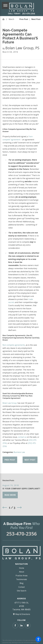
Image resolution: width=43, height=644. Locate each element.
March (11, 19)
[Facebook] (15, 625)
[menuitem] (21, 568)
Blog (21, 583)
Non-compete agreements (14, 345)
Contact (22, 587)
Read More (10, 495)
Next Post (30, 460)
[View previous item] (5, 507)
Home (22, 568)
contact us (22, 437)
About (22, 572)
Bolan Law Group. (10, 403)
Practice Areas (22, 576)
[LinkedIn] (22, 625)
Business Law (19, 452)
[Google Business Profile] (28, 625)
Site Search (22, 591)
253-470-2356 (29, 14)
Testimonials (22, 579)
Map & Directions (23, 614)
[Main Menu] (5, 5)
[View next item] (19, 507)
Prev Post (10, 460)
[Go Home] (4, 19)
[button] (38, 639)
